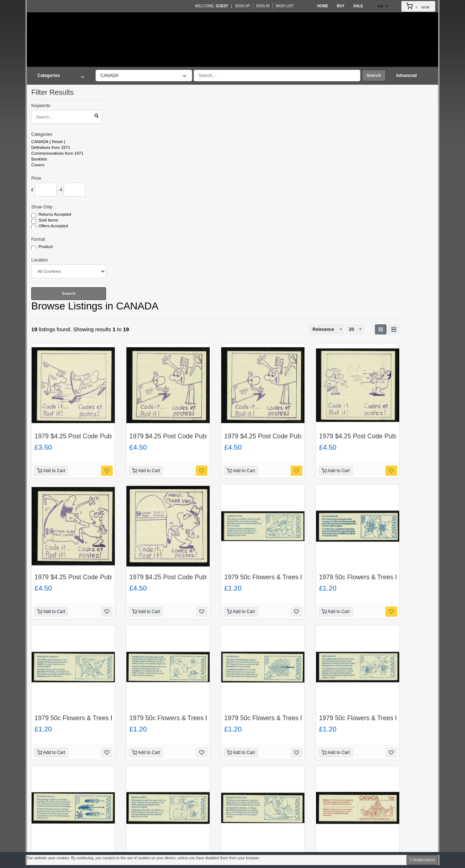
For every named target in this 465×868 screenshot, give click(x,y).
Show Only (42, 207)
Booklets (39, 159)
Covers (38, 165)
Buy (341, 6)
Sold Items (49, 220)
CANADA (40, 142)
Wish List (285, 6)
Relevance (323, 329)
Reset (57, 142)
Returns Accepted (55, 215)
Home (323, 6)
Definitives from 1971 (51, 147)
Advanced (406, 76)
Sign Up (242, 6)
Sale (358, 6)
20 (351, 329)
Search (374, 76)
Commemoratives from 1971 (57, 153)
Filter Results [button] (57, 92)
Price (36, 178)
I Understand (422, 860)
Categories (42, 134)
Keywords (41, 106)
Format (38, 239)
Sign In (263, 6)
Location (39, 260)
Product (46, 247)
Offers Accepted (54, 226)
